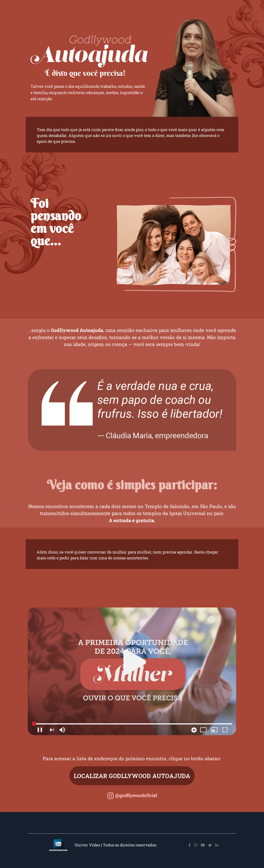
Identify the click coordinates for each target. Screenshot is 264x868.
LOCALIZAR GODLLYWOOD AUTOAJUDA (132, 776)
